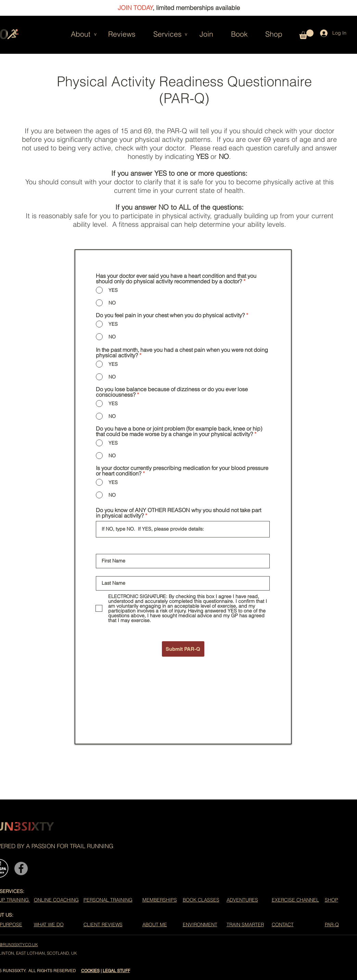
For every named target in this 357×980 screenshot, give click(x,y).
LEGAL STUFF (116, 971)
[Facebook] (21, 869)
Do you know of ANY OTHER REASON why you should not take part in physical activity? (178, 513)
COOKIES (90, 971)
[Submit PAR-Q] (183, 649)
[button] (75, 34)
